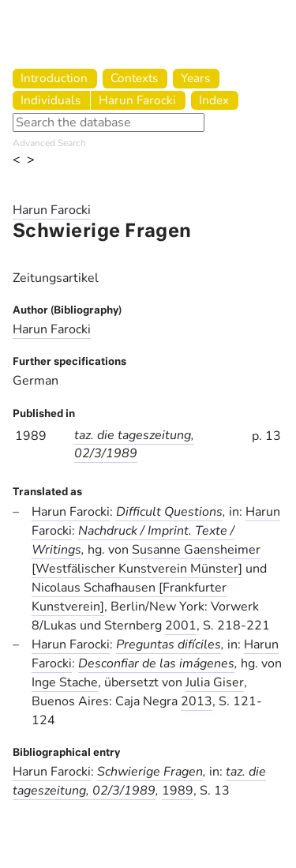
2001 (181, 626)
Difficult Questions (169, 512)
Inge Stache (65, 682)
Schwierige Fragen (150, 772)
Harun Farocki (137, 100)
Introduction (54, 78)
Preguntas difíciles (169, 644)
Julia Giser (215, 682)
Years (195, 78)
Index (214, 100)
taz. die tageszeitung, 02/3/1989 (134, 444)
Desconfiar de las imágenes (156, 663)
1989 (178, 791)
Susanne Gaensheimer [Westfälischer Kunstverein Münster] (146, 559)
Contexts (134, 78)
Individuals (51, 100)
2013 (197, 701)
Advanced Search (49, 143)
